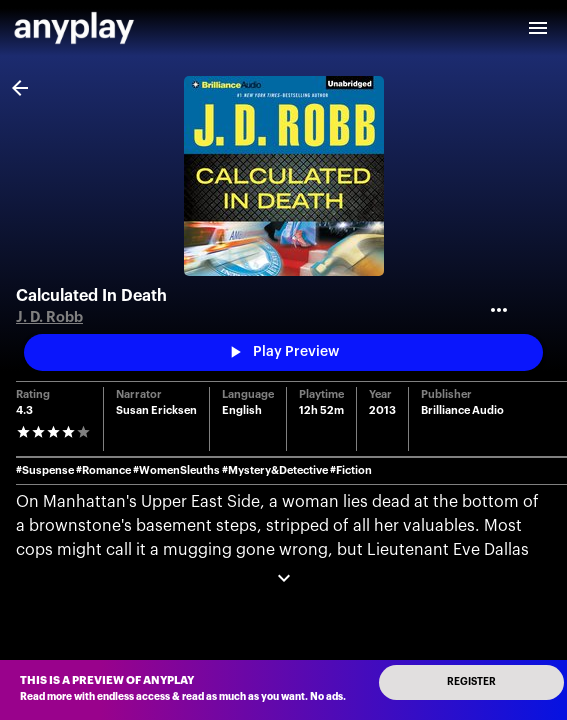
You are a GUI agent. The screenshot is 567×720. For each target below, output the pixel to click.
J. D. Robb (49, 317)
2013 (382, 410)
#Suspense (45, 470)
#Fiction (351, 470)
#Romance (103, 470)
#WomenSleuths (176, 470)
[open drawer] (538, 28)
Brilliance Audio (462, 410)
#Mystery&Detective (275, 470)
